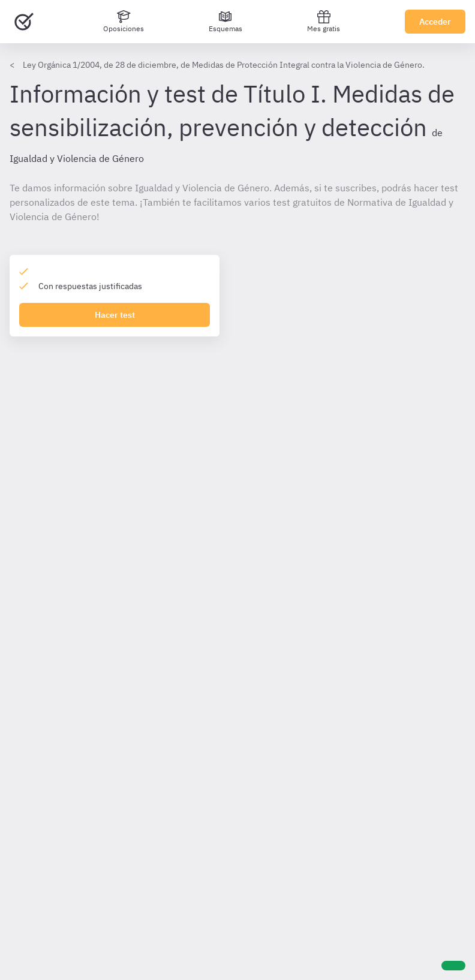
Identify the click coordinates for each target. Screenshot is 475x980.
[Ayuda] (453, 966)
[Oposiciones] (124, 22)
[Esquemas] (226, 22)
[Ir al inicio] (24, 22)
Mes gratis (324, 21)
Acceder (435, 22)
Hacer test (115, 315)
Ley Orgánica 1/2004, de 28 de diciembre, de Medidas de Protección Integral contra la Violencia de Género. (224, 65)
